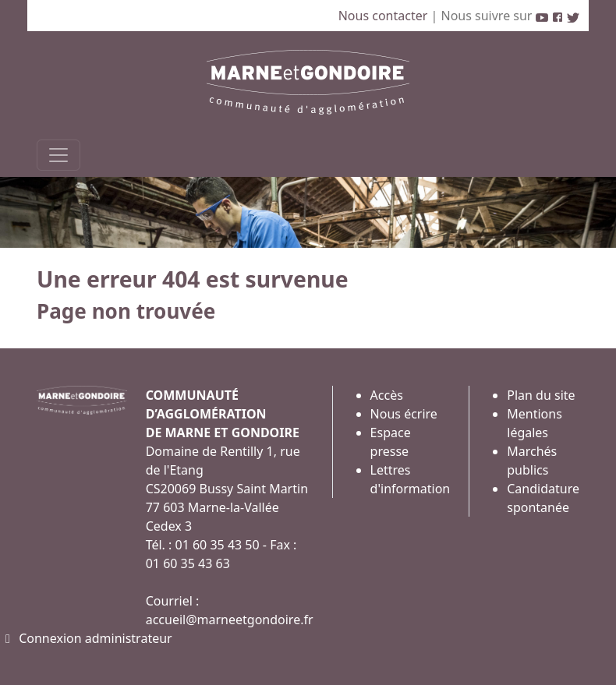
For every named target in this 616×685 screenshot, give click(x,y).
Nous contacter (385, 16)
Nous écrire (404, 414)
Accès (387, 395)
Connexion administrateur (86, 638)
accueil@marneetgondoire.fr (230, 620)
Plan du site (541, 395)
